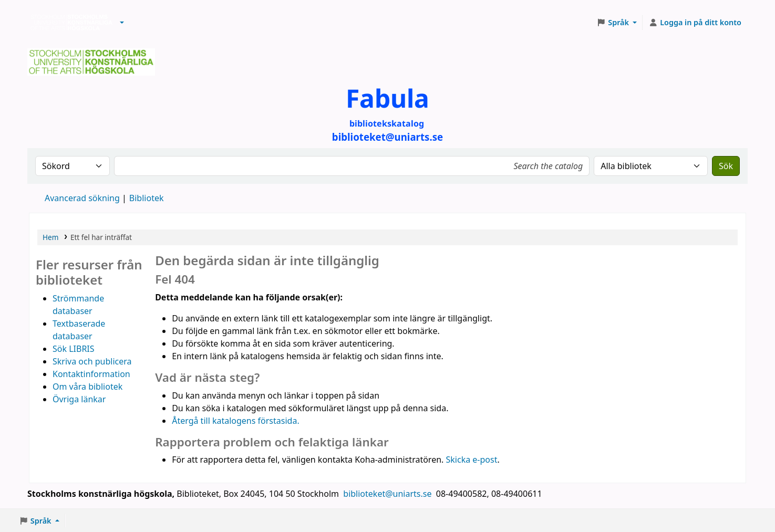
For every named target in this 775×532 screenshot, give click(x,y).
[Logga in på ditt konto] (695, 23)
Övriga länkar (79, 399)
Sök (726, 166)
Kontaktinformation (91, 374)
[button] (122, 23)
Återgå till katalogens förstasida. (236, 421)
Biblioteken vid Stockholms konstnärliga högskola (69, 23)
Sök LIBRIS (74, 349)
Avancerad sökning (82, 198)
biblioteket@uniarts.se (388, 494)
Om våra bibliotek (87, 387)
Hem (50, 237)
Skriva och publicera (92, 361)
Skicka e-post (472, 460)
